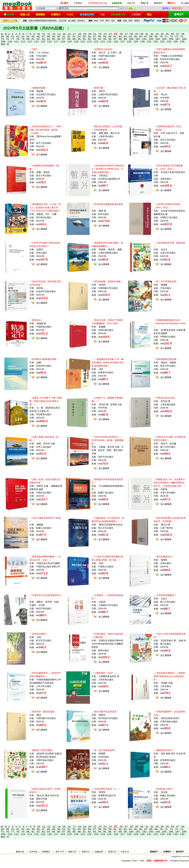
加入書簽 (185, 3)
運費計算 (145, 3)
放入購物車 (42, 67)
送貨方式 (112, 852)
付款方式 (131, 3)
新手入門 (60, 852)
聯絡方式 (72, 852)
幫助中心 (86, 852)
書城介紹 (20, 852)
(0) (99, 3)
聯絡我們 (158, 3)
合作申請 (33, 852)
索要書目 (46, 852)
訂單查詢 (78, 3)
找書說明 (99, 852)
